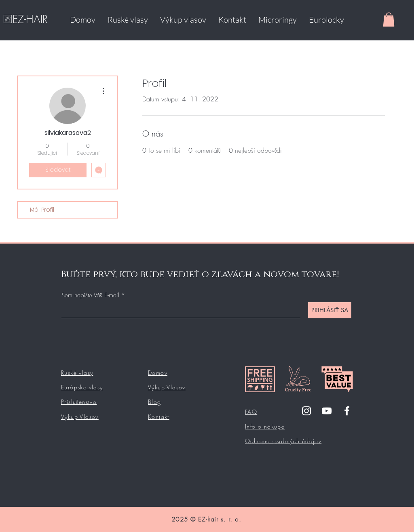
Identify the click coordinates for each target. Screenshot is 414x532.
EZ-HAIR (30, 19)
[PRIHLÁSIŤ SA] (330, 310)
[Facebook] (347, 411)
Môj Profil (42, 210)
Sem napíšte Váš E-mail (90, 295)
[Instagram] (306, 411)
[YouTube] (327, 411)
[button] (389, 20)
